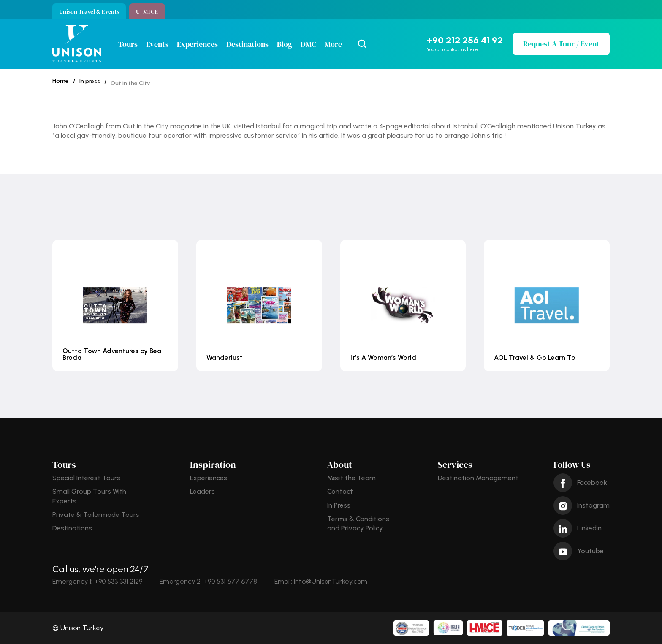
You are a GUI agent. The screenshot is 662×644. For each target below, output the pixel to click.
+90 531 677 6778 (230, 581)
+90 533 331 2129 (118, 581)
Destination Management (478, 478)
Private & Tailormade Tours (96, 515)
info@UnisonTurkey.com (331, 581)
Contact (340, 491)
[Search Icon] (362, 44)
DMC (308, 44)
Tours (128, 44)
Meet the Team (351, 478)
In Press (339, 505)
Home (61, 81)
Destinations (247, 44)
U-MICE (147, 11)
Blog (285, 44)
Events (157, 44)
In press (90, 85)
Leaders (202, 491)
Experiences (197, 44)
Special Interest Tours (86, 478)
